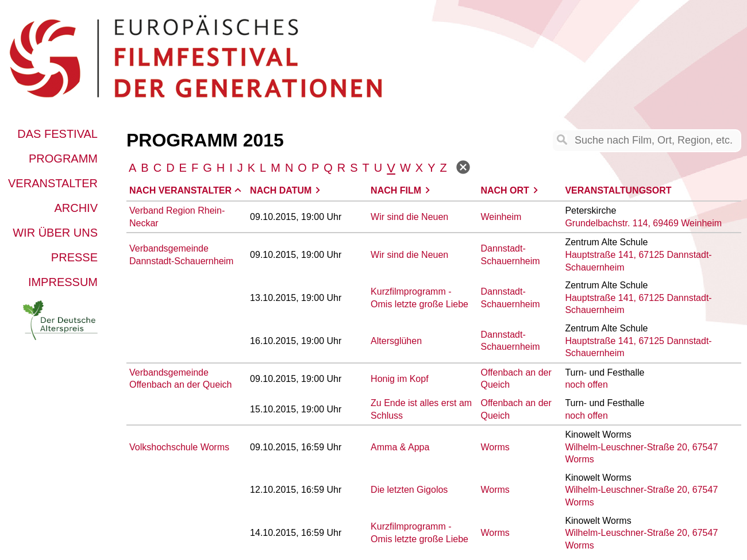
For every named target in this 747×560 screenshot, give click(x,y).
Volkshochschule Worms (179, 447)
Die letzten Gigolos (409, 490)
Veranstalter (53, 183)
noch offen (586, 385)
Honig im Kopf (400, 379)
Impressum (63, 282)
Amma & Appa (400, 447)
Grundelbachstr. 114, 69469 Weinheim (643, 223)
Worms (495, 447)
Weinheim (501, 217)
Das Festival (57, 134)
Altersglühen (396, 341)
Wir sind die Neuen (409, 217)
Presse (74, 257)
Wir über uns (55, 233)
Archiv (76, 208)
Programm (63, 159)
